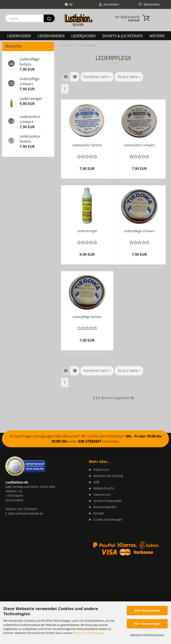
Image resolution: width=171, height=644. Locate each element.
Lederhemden (51, 36)
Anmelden (109, 4)
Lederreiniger (87, 231)
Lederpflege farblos (87, 317)
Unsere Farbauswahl (107, 501)
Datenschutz (102, 494)
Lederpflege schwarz (139, 231)
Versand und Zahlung (108, 476)
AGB (96, 482)
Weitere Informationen (147, 635)
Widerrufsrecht (104, 488)
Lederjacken (83, 36)
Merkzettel (149, 4)
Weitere (157, 36)
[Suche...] (49, 18)
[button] (66, 77)
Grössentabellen (105, 507)
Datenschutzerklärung (88, 633)
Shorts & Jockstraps (122, 36)
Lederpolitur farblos (87, 145)
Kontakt (99, 513)
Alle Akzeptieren (147, 610)
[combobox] (97, 77)
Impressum (101, 470)
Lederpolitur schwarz (139, 145)
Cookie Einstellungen (108, 519)
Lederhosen (19, 36)
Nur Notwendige (147, 624)
